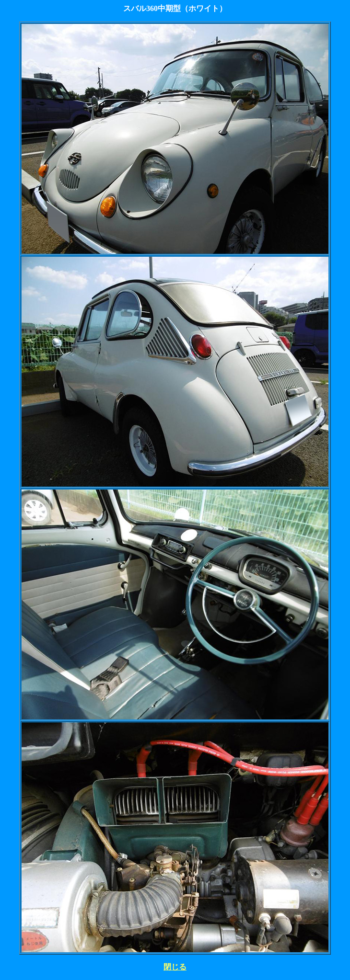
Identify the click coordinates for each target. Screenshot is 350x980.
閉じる (175, 967)
